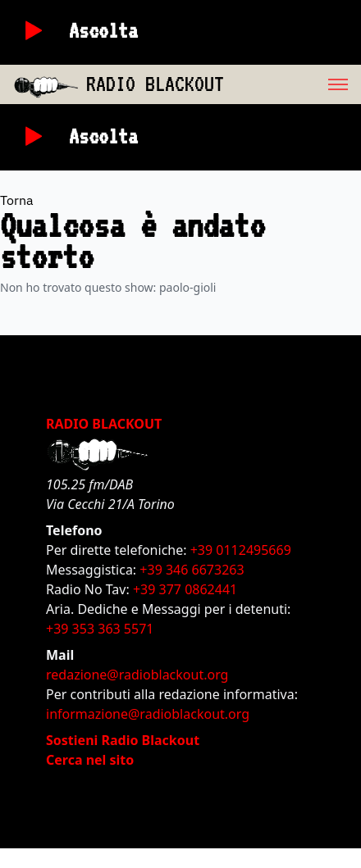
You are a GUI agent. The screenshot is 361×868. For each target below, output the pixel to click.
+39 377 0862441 (185, 589)
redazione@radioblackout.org (137, 675)
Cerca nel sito (90, 760)
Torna (17, 200)
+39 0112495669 (241, 550)
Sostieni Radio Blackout (123, 740)
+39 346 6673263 (192, 570)
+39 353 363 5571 (100, 629)
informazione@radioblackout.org (148, 714)
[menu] (292, 84)
